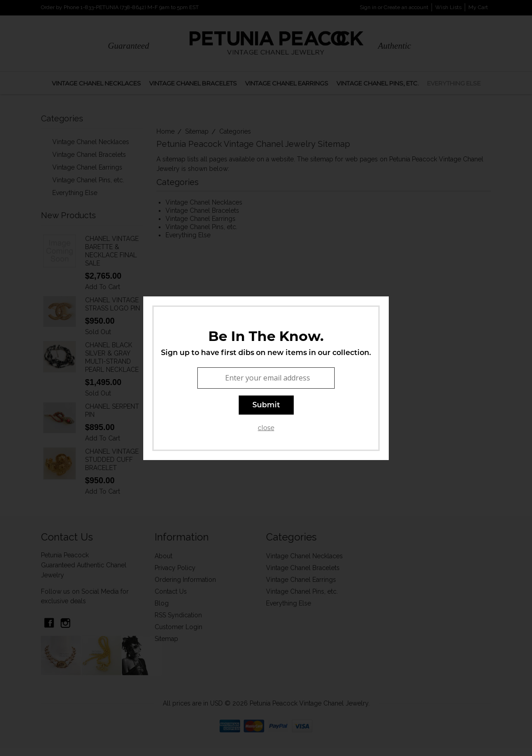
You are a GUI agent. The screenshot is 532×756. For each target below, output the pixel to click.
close (266, 428)
